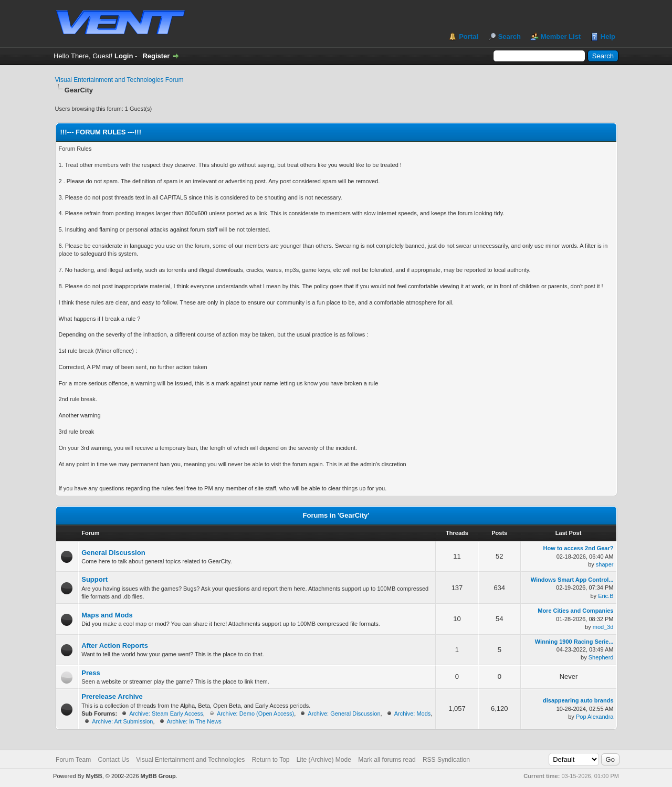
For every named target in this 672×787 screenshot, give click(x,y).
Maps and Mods (107, 615)
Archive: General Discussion (344, 713)
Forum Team (73, 760)
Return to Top (271, 760)
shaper (605, 564)
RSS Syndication (446, 760)
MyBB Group (158, 776)
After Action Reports (115, 646)
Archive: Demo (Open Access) (255, 713)
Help (608, 36)
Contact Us (114, 760)
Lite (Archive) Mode (324, 760)
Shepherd (601, 657)
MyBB (94, 776)
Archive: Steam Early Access (166, 713)
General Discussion (113, 553)
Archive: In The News (194, 721)
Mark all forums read (387, 760)
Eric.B (606, 596)
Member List (561, 36)
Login (124, 56)
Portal (469, 36)
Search (510, 36)
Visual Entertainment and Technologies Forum (119, 80)
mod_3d (603, 627)
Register (156, 56)
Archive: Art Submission (122, 721)
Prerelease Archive (112, 696)
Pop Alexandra (595, 717)
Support (94, 579)
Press (91, 673)
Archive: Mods (413, 713)
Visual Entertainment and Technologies (190, 760)
